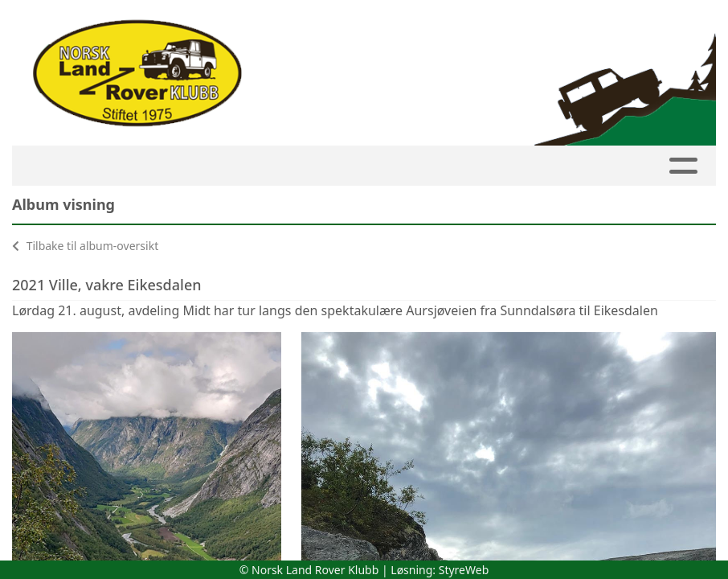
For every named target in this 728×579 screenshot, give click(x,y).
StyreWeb (464, 570)
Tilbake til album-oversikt (85, 246)
